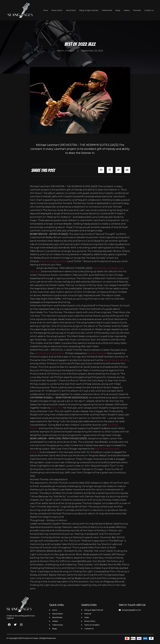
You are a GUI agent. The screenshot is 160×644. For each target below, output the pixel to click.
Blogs (118, 10)
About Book (71, 10)
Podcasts (137, 10)
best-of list (57, 408)
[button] (101, 170)
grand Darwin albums (116, 360)
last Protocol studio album (49, 353)
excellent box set (97, 353)
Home (46, 10)
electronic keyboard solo (53, 261)
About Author (57, 10)
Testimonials (107, 10)
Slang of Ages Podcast (89, 10)
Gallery (127, 10)
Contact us (149, 10)
